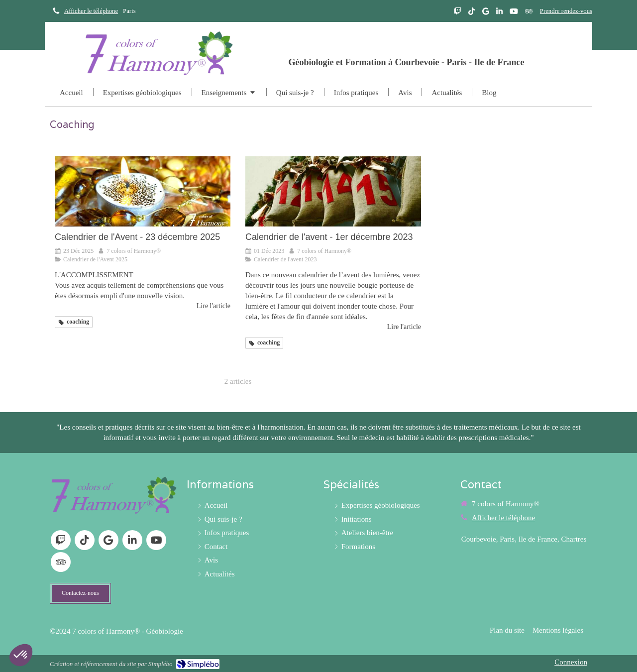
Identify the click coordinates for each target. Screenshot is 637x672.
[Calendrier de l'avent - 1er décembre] (333, 191)
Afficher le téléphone (91, 11)
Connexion (571, 662)
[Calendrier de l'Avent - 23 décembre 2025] (143, 191)
